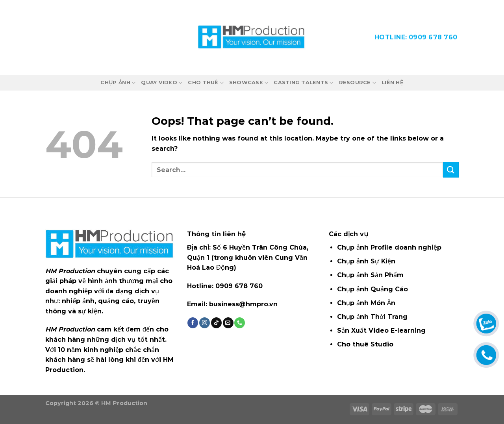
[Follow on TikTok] (216, 323)
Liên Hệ (392, 82)
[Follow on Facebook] (193, 323)
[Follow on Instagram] (205, 323)
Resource (358, 83)
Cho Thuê (206, 83)
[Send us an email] (228, 323)
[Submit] (451, 169)
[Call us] (240, 323)
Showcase (249, 83)
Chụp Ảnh (118, 83)
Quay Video (162, 83)
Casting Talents (303, 83)
